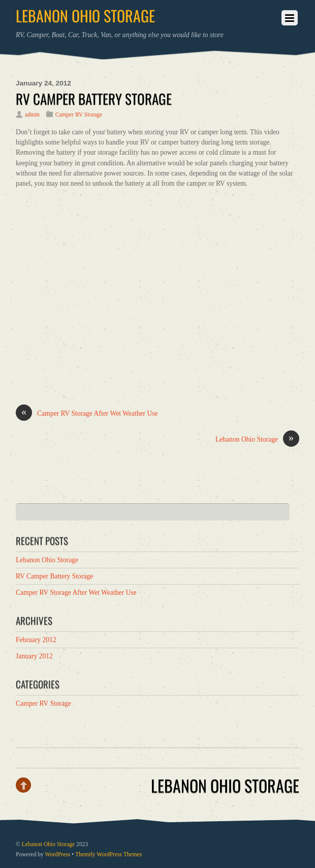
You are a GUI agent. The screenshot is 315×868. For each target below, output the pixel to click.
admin (32, 115)
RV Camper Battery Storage (94, 99)
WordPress (58, 855)
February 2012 (36, 640)
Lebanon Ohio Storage (257, 440)
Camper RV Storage (79, 115)
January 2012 (34, 656)
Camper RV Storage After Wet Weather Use (87, 414)
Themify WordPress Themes (108, 855)
